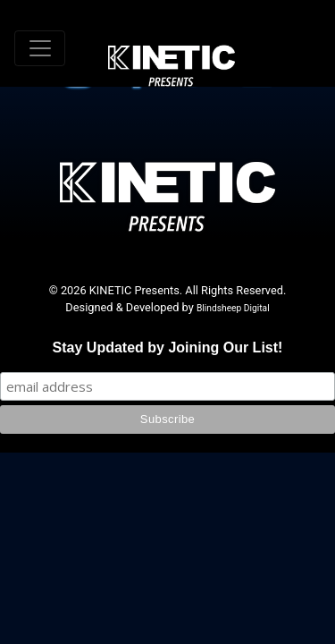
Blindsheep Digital (233, 308)
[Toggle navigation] (40, 48)
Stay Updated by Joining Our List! (168, 347)
